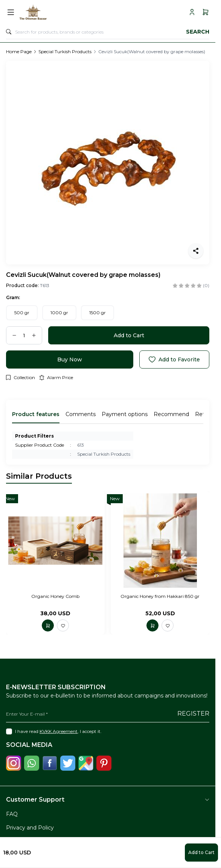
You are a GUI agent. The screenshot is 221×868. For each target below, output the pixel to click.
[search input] (108, 32)
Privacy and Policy (30, 828)
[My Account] (192, 12)
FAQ (12, 814)
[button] (22, 313)
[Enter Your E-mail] (108, 714)
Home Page (19, 51)
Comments (81, 414)
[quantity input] (24, 335)
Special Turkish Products (65, 51)
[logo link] (53, 12)
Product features (36, 414)
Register (193, 714)
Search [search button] (198, 32)
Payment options (125, 414)
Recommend (171, 414)
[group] (108, 163)
